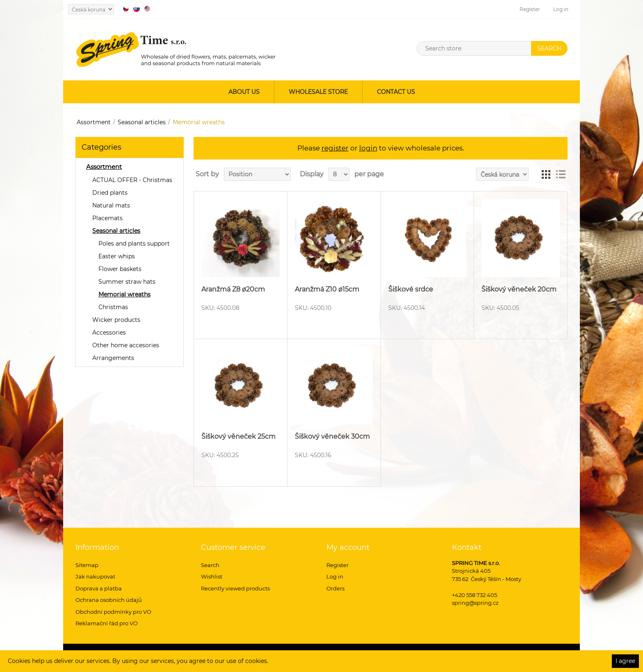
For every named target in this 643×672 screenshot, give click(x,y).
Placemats (107, 218)
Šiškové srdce (411, 289)
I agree (625, 661)
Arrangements (113, 358)
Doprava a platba (99, 588)
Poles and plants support (134, 244)
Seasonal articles (142, 122)
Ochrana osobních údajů (109, 600)
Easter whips (117, 256)
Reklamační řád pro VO (107, 623)
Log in (561, 9)
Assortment (94, 122)
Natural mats (111, 205)
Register (530, 9)
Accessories (109, 333)
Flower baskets (120, 269)
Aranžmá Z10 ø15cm (327, 289)
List (561, 174)
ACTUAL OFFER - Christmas (132, 180)
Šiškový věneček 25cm (238, 436)
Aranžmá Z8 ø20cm (233, 289)
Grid (546, 174)
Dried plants (110, 193)
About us (244, 92)
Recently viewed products (235, 588)
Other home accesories (126, 345)
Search (210, 565)
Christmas (113, 307)
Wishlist (212, 576)
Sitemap (87, 565)
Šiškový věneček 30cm (332, 436)
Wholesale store (318, 92)
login (368, 148)
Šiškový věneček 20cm (519, 289)
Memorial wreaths (124, 294)
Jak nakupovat (95, 576)
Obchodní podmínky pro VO (113, 612)
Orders (335, 588)
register (335, 148)
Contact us (396, 92)
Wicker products (116, 320)
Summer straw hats (127, 282)
